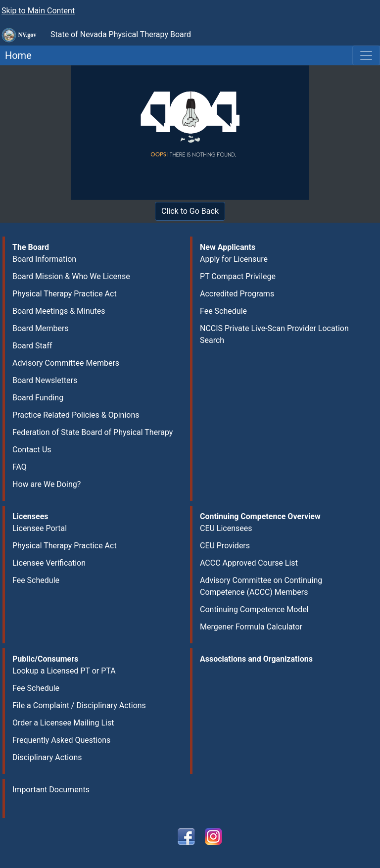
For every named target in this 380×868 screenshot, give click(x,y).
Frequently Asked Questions (61, 740)
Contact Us (32, 450)
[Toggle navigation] (366, 55)
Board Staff (32, 346)
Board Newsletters (45, 380)
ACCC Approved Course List (249, 563)
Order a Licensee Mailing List (63, 723)
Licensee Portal (40, 528)
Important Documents (51, 790)
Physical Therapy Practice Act (65, 294)
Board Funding (38, 398)
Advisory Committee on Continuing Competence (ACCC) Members (261, 586)
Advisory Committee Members (66, 363)
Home (16, 55)
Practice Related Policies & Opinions (76, 415)
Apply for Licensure (234, 259)
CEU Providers (225, 546)
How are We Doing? (47, 484)
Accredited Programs (237, 294)
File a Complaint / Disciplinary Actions (79, 705)
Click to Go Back (190, 211)
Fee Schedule (223, 311)
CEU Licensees (226, 528)
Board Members (41, 328)
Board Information (44, 259)
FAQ (20, 467)
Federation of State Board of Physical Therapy (93, 432)
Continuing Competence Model (254, 609)
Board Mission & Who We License (71, 276)
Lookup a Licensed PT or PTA (64, 671)
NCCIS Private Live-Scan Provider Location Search (274, 334)
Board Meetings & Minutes (59, 311)
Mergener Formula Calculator (251, 627)
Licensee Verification (49, 563)
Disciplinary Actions (47, 757)
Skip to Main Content (38, 11)
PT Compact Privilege (238, 276)
